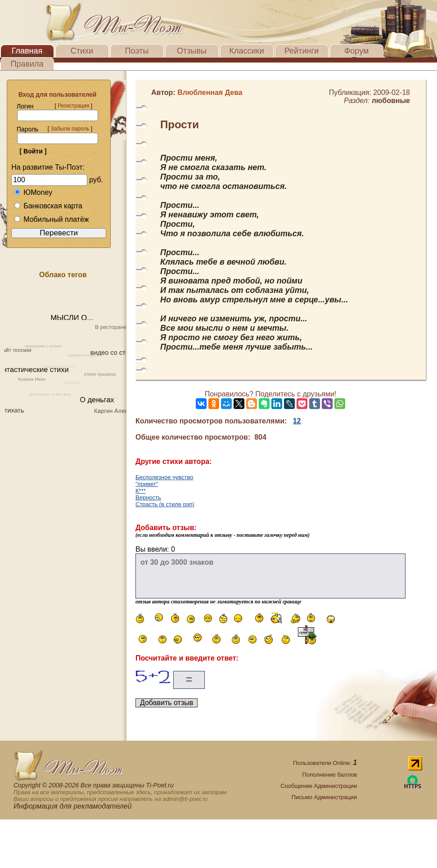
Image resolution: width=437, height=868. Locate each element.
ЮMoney (33, 192)
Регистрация (73, 106)
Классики (247, 51)
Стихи (82, 51)
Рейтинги (302, 51)
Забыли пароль (70, 129)
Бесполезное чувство (164, 477)
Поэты (137, 51)
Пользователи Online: (325, 763)
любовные (391, 101)
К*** (141, 491)
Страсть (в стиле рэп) (165, 504)
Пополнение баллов (330, 775)
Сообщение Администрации (319, 786)
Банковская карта (48, 206)
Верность (148, 497)
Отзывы (192, 51)
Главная (27, 51)
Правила (27, 64)
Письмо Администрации (324, 797)
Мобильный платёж (51, 219)
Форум (357, 51)
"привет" (147, 484)
